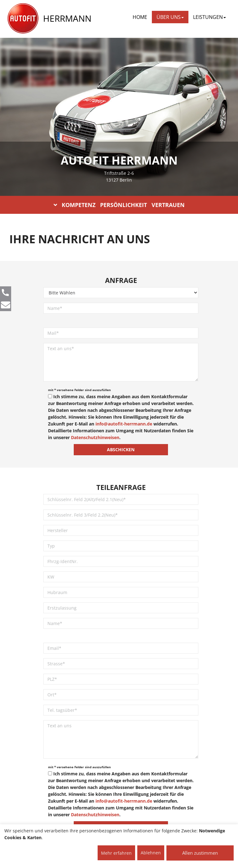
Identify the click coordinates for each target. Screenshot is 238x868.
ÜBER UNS (170, 17)
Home (140, 17)
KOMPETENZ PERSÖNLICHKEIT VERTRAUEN (119, 205)
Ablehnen (151, 853)
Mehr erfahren (116, 853)
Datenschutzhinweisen (95, 437)
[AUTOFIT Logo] (23, 19)
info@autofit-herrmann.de (124, 424)
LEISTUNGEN (209, 17)
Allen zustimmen (200, 853)
